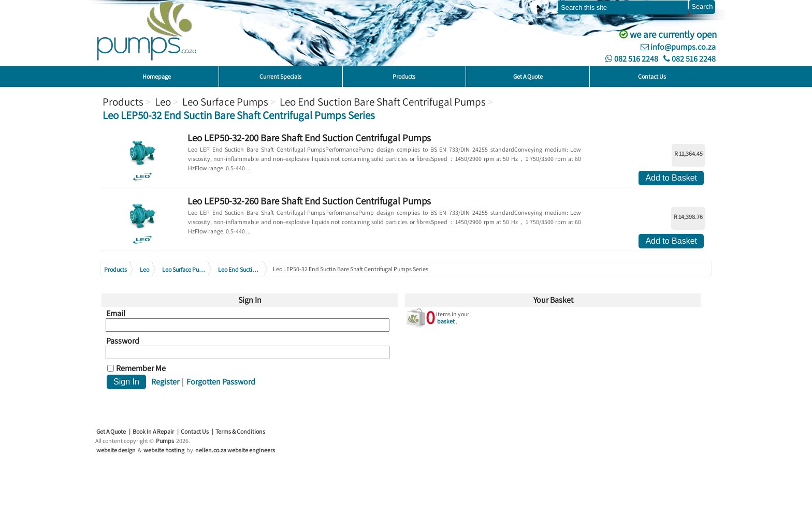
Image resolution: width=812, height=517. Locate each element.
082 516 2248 (632, 59)
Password (123, 341)
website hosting (164, 450)
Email (116, 314)
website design (116, 450)
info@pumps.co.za (678, 47)
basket (446, 321)
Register (165, 382)
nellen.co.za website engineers (235, 450)
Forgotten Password (221, 382)
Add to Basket (671, 178)
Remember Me (141, 368)
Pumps (165, 441)
